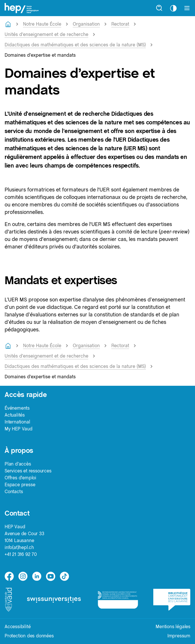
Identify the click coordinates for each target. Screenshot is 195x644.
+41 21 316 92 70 (21, 554)
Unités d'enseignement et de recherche (46, 34)
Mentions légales (173, 627)
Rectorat (120, 24)
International (17, 422)
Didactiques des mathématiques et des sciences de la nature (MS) (75, 45)
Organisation (86, 24)
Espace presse (20, 485)
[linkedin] (37, 576)
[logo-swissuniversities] (55, 600)
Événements (17, 408)
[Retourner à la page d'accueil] (8, 24)
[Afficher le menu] (187, 8)
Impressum (179, 636)
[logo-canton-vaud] (8, 600)
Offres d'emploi (20, 478)
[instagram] (23, 576)
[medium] (51, 576)
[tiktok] (64, 576)
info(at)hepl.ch (19, 547)
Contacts (14, 492)
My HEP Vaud (19, 429)
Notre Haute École (42, 24)
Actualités (15, 415)
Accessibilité (18, 627)
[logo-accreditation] (118, 600)
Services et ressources (28, 471)
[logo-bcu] (172, 600)
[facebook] (9, 576)
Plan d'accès (18, 464)
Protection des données (29, 636)
